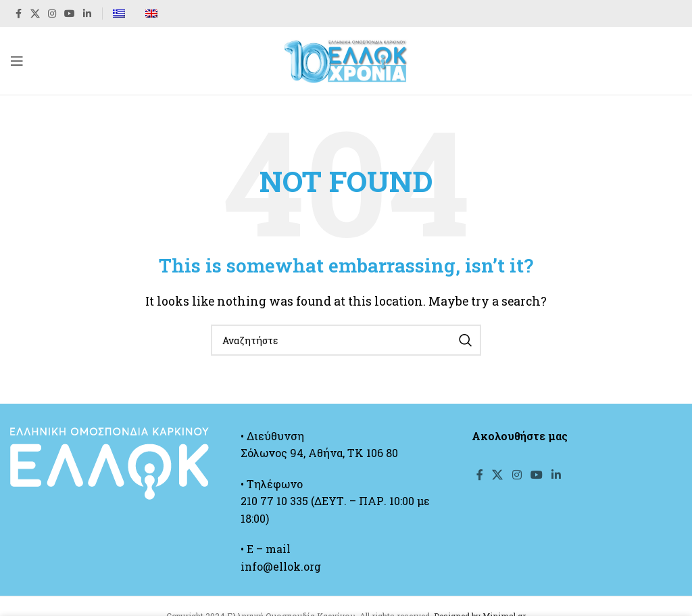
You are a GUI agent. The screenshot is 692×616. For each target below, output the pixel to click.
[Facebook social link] (18, 14)
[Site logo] (346, 59)
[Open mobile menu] (17, 61)
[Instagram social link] (52, 14)
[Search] (346, 340)
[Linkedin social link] (87, 14)
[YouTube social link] (70, 14)
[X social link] (35, 14)
